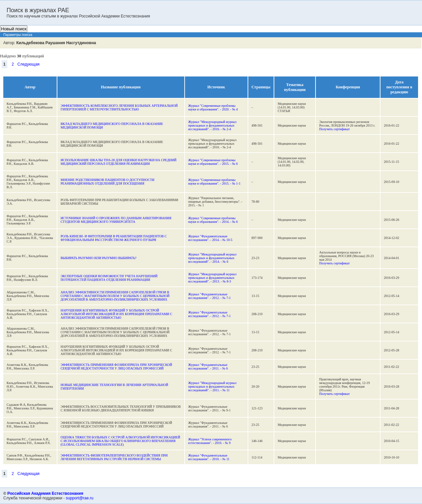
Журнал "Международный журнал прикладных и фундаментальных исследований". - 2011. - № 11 (212, 386)
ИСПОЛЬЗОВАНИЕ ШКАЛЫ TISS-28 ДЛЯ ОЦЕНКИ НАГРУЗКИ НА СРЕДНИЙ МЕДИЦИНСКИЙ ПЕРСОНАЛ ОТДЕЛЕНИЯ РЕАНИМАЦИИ (119, 162)
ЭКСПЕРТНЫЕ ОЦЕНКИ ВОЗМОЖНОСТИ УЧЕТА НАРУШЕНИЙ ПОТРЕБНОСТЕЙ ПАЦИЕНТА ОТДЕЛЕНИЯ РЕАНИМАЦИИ (109, 278)
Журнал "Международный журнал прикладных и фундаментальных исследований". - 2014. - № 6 (212, 258)
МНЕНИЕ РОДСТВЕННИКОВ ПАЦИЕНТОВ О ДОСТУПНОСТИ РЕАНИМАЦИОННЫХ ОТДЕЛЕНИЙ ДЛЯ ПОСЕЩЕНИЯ (108, 182)
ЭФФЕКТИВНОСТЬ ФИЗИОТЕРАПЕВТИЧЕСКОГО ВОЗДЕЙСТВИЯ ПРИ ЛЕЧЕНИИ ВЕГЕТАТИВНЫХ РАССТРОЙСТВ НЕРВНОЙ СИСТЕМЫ (114, 457)
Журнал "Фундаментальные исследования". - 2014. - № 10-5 (210, 238)
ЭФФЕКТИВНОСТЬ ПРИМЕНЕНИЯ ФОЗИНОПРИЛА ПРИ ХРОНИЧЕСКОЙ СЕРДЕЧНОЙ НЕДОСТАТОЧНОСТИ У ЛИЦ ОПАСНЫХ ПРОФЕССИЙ (116, 367)
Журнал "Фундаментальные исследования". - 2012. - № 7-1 (210, 296)
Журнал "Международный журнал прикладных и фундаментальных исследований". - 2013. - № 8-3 (212, 278)
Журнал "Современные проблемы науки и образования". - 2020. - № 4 (213, 107)
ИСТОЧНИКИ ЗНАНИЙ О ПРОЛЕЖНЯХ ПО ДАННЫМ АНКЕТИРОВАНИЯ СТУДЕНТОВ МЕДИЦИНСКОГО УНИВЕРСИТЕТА (116, 220)
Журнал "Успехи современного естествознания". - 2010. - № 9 (210, 441)
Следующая (29, 64)
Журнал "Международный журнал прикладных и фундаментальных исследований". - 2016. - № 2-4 (212, 125)
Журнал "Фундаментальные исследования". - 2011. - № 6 (208, 367)
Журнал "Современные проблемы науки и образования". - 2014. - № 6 (213, 220)
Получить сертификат (334, 129)
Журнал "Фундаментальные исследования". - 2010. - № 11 (209, 457)
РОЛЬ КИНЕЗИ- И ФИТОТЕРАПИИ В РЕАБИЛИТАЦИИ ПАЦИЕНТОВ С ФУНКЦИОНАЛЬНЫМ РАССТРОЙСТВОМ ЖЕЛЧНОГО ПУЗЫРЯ (114, 238)
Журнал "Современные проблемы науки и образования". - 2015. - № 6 (213, 162)
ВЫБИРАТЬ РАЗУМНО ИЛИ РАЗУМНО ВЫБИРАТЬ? (99, 258)
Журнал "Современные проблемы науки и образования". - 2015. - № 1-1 (214, 182)
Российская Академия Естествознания (45, 493)
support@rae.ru (80, 498)
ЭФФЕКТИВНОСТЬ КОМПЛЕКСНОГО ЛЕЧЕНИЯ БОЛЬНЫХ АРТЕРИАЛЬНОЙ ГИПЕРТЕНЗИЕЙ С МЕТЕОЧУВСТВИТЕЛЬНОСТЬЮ (119, 107)
